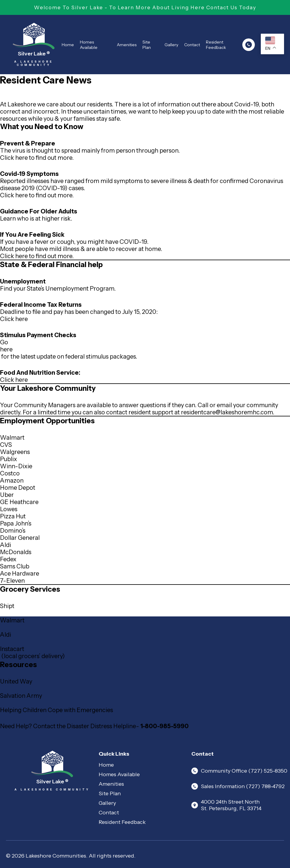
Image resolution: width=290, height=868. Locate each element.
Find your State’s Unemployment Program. (58, 289)
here (6, 349)
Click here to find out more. (37, 158)
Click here (14, 319)
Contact (192, 45)
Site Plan (147, 45)
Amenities (127, 45)
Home (68, 45)
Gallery (171, 45)
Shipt (7, 606)
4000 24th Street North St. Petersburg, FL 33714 (226, 805)
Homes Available (89, 45)
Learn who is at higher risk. (36, 218)
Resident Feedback (216, 45)
